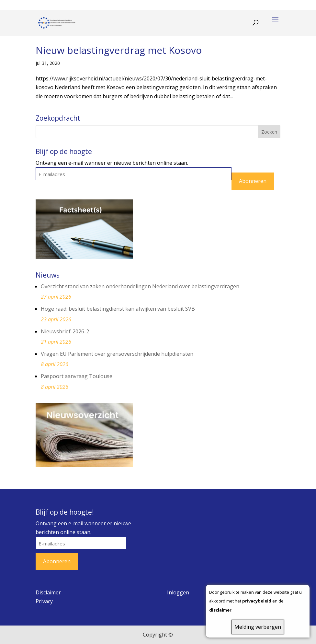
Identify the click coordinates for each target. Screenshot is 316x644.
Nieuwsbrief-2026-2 (65, 331)
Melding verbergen (258, 627)
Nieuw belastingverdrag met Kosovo (119, 50)
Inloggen (178, 592)
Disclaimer (48, 592)
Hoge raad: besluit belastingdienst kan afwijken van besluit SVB (118, 309)
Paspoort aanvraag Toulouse (77, 376)
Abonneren (253, 181)
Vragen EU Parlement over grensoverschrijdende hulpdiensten (117, 354)
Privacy (44, 601)
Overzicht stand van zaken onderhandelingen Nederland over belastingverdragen (140, 286)
